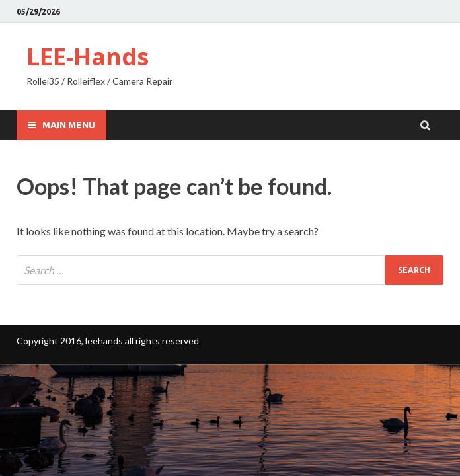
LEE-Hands (88, 57)
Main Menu (69, 125)
